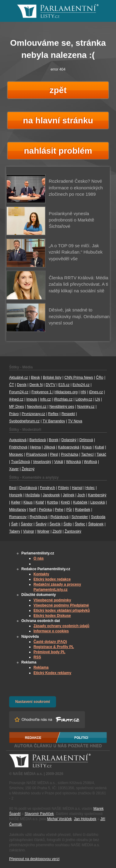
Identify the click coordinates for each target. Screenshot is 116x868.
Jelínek (69, 495)
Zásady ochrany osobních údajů (61, 626)
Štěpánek (96, 524)
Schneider (80, 517)
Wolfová (91, 462)
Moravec (16, 454)
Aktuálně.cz (19, 377)
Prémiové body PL (49, 652)
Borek (53, 440)
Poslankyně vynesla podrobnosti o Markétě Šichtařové (71, 220)
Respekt (68, 414)
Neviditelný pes (62, 407)
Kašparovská (69, 447)
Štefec (80, 524)
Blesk (35, 377)
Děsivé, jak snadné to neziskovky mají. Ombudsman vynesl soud (79, 316)
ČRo (100, 377)
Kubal (99, 447)
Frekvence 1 (42, 392)
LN (98, 399)
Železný (28, 469)
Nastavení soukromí (33, 702)
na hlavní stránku (58, 120)
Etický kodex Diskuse (52, 616)
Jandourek (51, 495)
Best (13, 488)
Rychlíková (39, 517)
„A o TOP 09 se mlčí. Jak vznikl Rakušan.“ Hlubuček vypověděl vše (76, 252)
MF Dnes (17, 407)
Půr (69, 510)
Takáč (101, 454)
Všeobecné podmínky (52, 600)
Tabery (15, 531)
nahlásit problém (58, 151)
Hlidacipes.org (66, 392)
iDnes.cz (96, 392)
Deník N (36, 385)
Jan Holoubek (85, 819)
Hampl (77, 488)
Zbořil (57, 531)
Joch (81, 495)
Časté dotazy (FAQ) (50, 642)
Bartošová (38, 440)
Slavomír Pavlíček (39, 814)
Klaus (28, 502)
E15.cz (64, 385)
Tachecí (87, 454)
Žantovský (73, 531)
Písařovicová (37, 454)
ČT (12, 385)
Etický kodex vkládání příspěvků (62, 610)
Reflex (53, 414)
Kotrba (53, 502)
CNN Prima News (79, 377)
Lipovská (98, 502)
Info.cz (46, 399)
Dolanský (69, 440)
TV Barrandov (54, 421)
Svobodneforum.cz (24, 421)
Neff (33, 510)
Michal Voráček (60, 819)
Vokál (59, 462)
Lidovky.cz (84, 399)
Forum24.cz (19, 392)
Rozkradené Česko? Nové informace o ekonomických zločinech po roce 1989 (76, 188)
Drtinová (86, 440)
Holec (90, 488)
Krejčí (66, 502)
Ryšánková (60, 517)
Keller (16, 502)
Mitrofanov (18, 510)
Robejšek (83, 510)
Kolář (40, 502)
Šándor (27, 524)
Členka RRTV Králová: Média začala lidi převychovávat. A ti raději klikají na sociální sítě (79, 284)
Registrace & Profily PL (54, 647)
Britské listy (52, 377)
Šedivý (41, 524)
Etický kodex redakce (52, 579)
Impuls (32, 399)
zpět (58, 90)
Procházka (70, 454)
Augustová (18, 440)
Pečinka (45, 510)
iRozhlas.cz (63, 399)
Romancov (18, 517)
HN (83, 392)
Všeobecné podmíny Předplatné (61, 605)
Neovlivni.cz (37, 407)
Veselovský (42, 462)
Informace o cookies (51, 631)
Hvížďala (32, 495)
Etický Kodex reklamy (52, 673)
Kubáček (80, 502)
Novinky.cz (86, 407)
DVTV (51, 385)
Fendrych (47, 488)
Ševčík (55, 524)
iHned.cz (16, 399)
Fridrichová (18, 447)
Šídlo (67, 524)
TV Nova (75, 421)
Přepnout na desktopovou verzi (34, 859)
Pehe (59, 510)
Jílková (49, 447)
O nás (39, 558)
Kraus (87, 447)
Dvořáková (28, 488)
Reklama (41, 667)
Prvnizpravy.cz (33, 414)
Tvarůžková (20, 462)
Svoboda (98, 517)
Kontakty (41, 574)
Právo (14, 414)
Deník (22, 385)
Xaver (14, 469)
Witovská (74, 462)
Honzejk (16, 495)
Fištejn (63, 488)
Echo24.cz (81, 385)
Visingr (29, 531)
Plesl (54, 454)
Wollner (43, 531)
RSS (37, 657)
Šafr (14, 524)
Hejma (35, 447)
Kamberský (97, 495)
